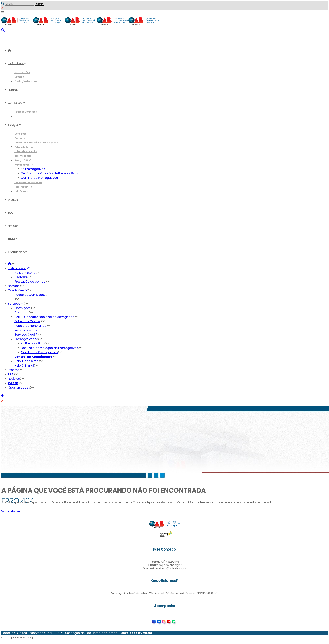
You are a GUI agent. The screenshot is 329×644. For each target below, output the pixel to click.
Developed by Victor (136, 633)
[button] (21, 637)
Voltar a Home (11, 511)
